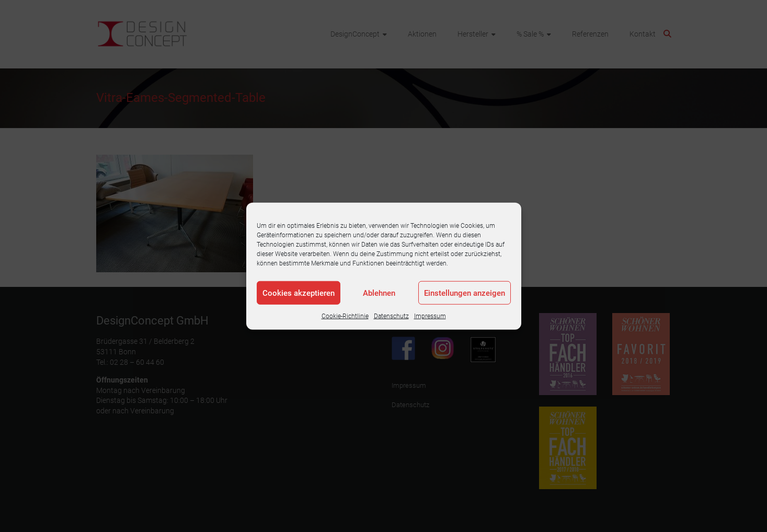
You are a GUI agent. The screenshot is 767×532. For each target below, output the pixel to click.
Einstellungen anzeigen (465, 293)
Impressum (430, 316)
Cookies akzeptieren (299, 293)
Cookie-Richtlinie (345, 316)
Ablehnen (379, 293)
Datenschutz (391, 316)
